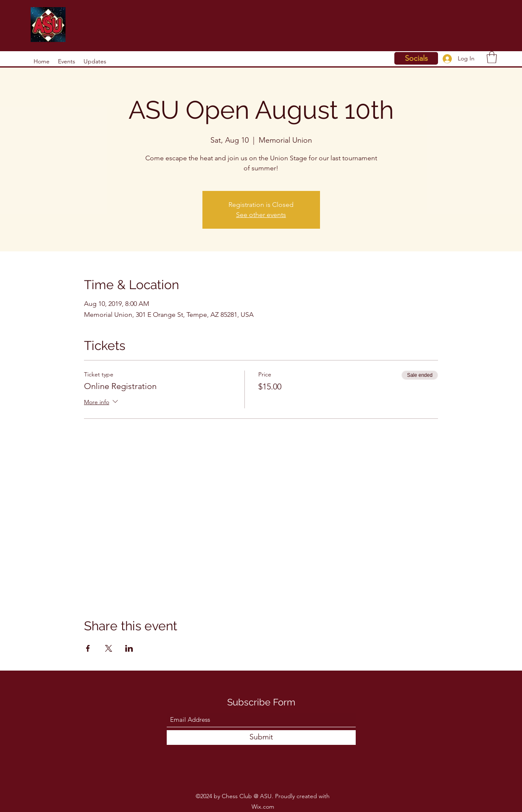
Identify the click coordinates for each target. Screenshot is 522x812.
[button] (492, 57)
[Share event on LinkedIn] (129, 648)
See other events (261, 215)
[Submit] (261, 738)
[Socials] (416, 58)
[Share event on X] (109, 648)
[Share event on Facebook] (88, 648)
